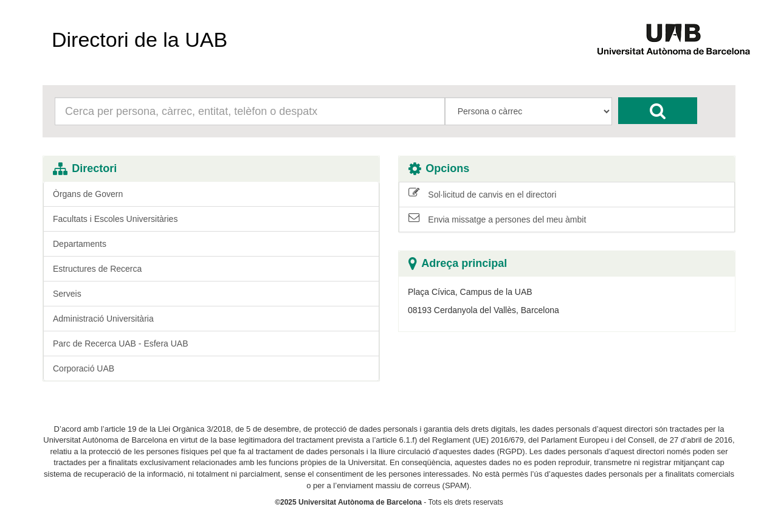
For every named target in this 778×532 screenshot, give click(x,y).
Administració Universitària (103, 319)
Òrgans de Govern (88, 194)
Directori (85, 169)
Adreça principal (458, 264)
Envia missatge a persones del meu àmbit (497, 219)
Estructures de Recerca (97, 269)
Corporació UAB (84, 368)
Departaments (80, 244)
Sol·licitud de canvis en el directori (482, 194)
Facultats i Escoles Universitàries (115, 219)
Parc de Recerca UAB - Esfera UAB (121, 344)
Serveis (67, 294)
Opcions (439, 169)
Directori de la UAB (139, 40)
